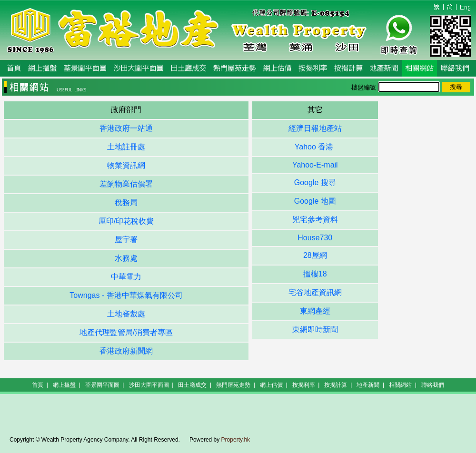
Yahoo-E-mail (315, 165)
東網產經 (315, 311)
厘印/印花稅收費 (126, 221)
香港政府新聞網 (126, 351)
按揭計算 (336, 385)
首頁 (38, 385)
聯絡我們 (433, 385)
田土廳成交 (192, 385)
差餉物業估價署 (126, 184)
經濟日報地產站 (315, 128)
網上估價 (271, 385)
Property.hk (236, 440)
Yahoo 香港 (315, 147)
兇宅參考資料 (315, 220)
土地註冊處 (126, 147)
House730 (315, 238)
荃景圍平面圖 (102, 385)
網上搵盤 (64, 385)
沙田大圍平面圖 (149, 385)
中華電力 (126, 277)
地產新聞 (368, 385)
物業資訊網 (126, 165)
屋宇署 (126, 240)
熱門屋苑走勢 (233, 385)
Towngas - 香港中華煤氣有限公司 (126, 295)
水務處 (126, 258)
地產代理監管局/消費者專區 (126, 332)
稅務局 (126, 202)
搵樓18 (315, 274)
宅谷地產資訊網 (315, 292)
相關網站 (400, 385)
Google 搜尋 (315, 182)
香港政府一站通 (126, 128)
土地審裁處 (126, 314)
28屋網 (315, 255)
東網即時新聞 (315, 330)
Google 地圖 (315, 201)
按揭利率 (304, 385)
